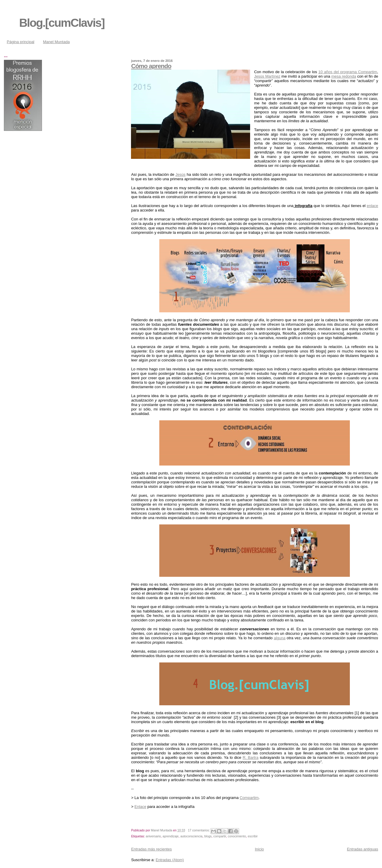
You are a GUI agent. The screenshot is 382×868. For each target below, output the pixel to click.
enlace (372, 206)
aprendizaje (171, 836)
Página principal (21, 42)
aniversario (153, 836)
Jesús (180, 174)
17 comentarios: (199, 830)
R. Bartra (251, 757)
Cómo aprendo (151, 66)
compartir (220, 836)
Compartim (249, 798)
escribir (253, 836)
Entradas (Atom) (170, 860)
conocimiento (237, 836)
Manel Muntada (57, 42)
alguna (280, 638)
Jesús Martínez (267, 76)
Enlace (141, 807)
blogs (208, 836)
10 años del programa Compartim (348, 72)
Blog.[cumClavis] (62, 23)
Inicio (259, 849)
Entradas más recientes (151, 849)
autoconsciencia (192, 836)
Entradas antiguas (362, 849)
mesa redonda (344, 76)
